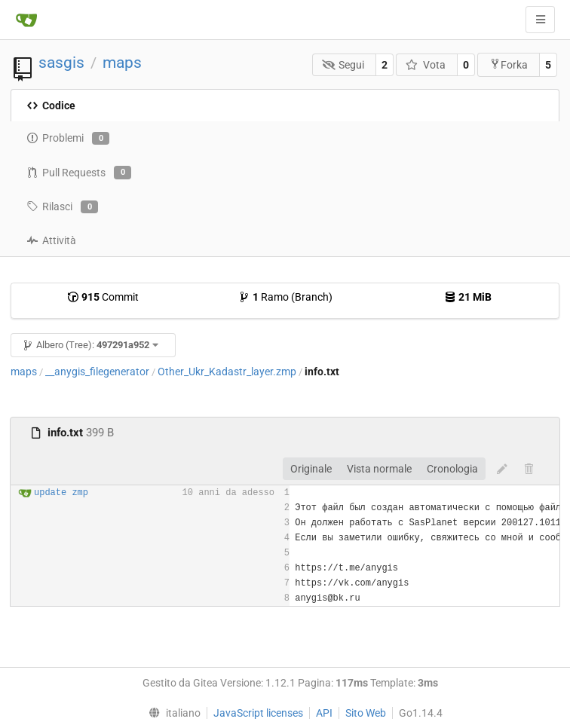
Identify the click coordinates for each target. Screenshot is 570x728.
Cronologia (452, 469)
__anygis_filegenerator (97, 372)
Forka (509, 64)
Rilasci (62, 207)
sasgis (61, 63)
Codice (51, 106)
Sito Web (366, 713)
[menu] (171, 713)
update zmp (61, 493)
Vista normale (379, 469)
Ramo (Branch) (285, 297)
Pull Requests (79, 173)
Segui (343, 65)
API (324, 713)
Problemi (68, 139)
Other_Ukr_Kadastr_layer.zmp (227, 372)
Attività (51, 240)
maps (122, 63)
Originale (311, 469)
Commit (103, 297)
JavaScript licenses (258, 713)
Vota (426, 65)
